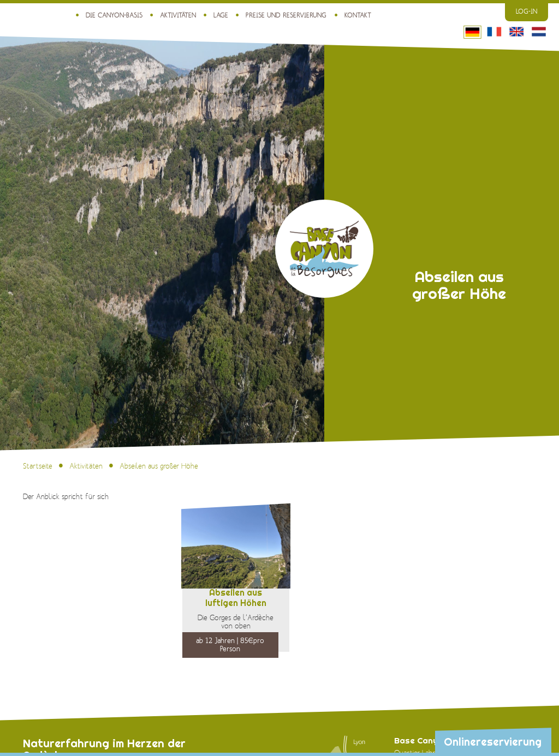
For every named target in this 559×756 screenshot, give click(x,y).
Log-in (527, 12)
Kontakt (358, 16)
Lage (221, 16)
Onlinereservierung (493, 742)
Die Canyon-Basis (114, 16)
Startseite (38, 466)
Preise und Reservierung (286, 16)
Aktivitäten (178, 16)
